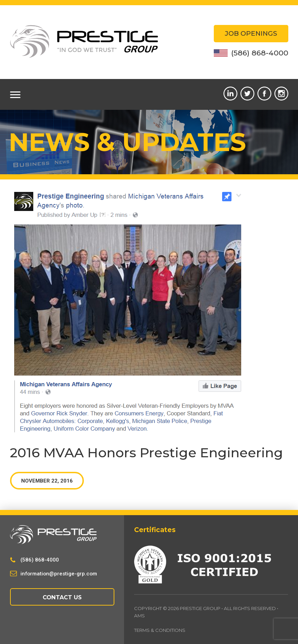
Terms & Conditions (160, 630)
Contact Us (62, 597)
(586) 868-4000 (251, 53)
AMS (139, 616)
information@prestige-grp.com (59, 574)
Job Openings (251, 33)
